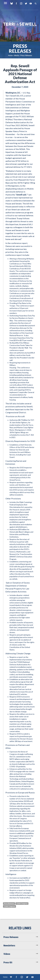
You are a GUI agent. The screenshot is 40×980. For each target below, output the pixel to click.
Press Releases (26, 55)
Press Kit (8, 962)
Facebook (16, 3)
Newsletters (9, 946)
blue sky (12, 3)
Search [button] (36, 3)
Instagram (21, 3)
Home (10, 55)
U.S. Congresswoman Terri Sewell (20, 24)
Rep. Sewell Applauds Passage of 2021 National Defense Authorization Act (20, 74)
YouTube (31, 3)
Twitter (26, 3)
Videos (7, 954)
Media (17, 55)
